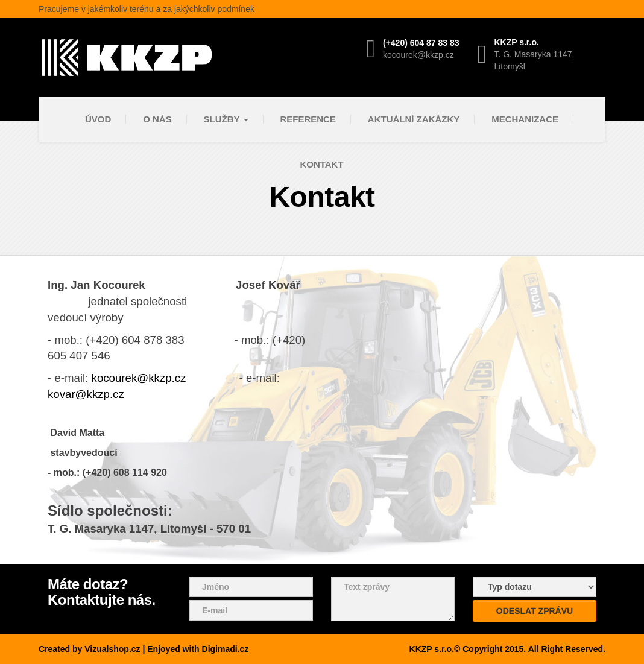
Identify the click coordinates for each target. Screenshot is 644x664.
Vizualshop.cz (112, 649)
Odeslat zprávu (535, 611)
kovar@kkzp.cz (86, 394)
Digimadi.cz (226, 649)
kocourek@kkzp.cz (139, 378)
